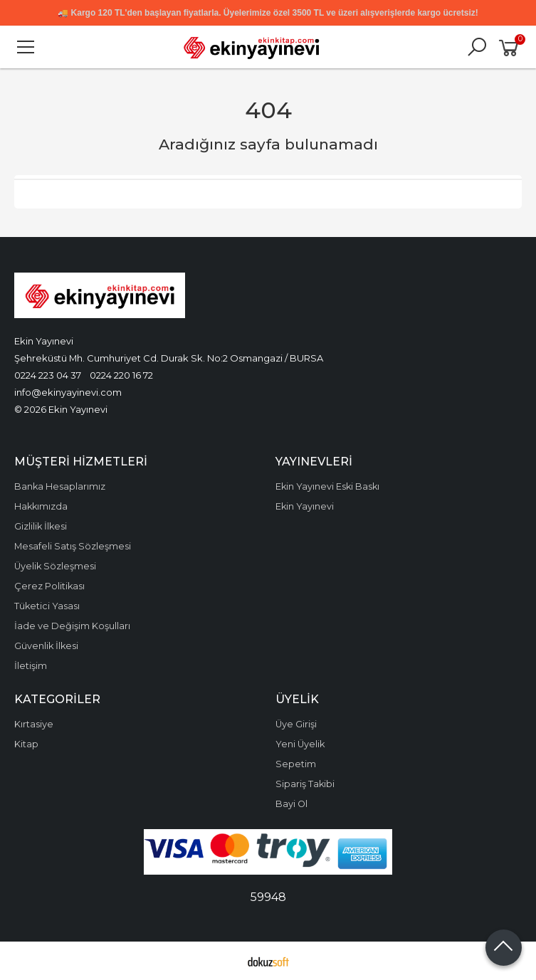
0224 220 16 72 (121, 375)
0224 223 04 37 (48, 375)
